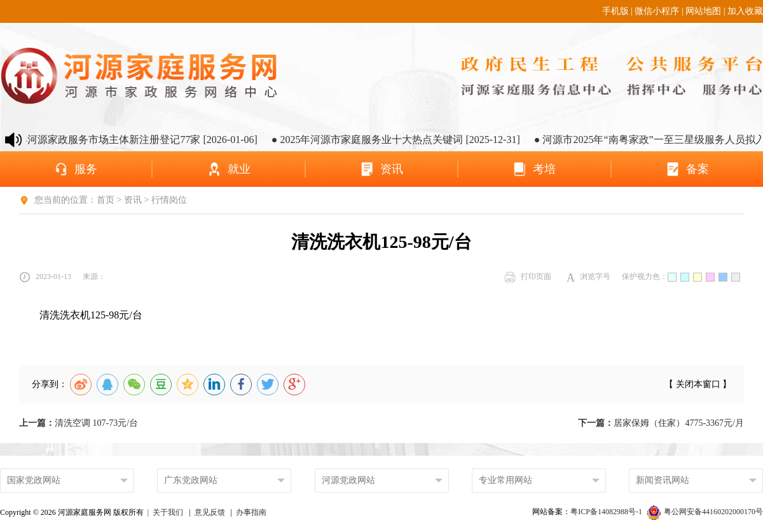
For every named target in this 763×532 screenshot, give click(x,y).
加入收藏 (745, 11)
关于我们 (168, 512)
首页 (106, 200)
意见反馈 (210, 512)
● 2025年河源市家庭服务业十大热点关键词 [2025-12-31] (403, 140)
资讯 (133, 200)
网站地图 (703, 11)
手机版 (615, 11)
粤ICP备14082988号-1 (607, 512)
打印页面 (528, 277)
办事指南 (251, 512)
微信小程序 (657, 11)
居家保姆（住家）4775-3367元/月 (661, 423)
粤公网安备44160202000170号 (705, 512)
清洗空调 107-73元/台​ (79, 423)
